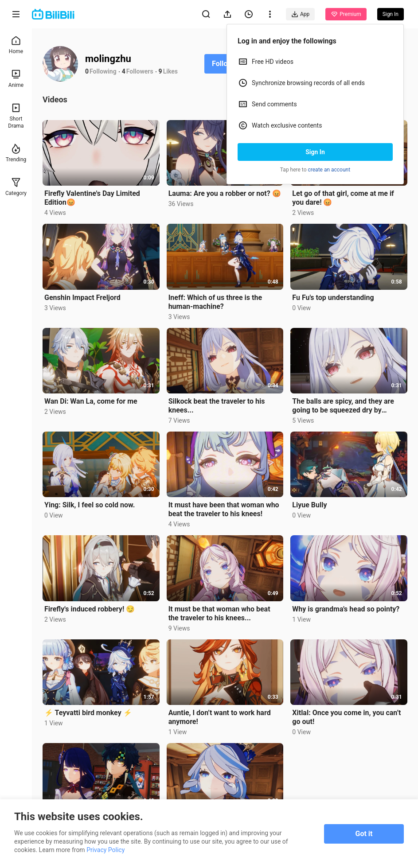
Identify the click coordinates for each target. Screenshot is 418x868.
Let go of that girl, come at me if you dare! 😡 (343, 198)
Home (16, 45)
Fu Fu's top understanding (333, 298)
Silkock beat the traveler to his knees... (217, 406)
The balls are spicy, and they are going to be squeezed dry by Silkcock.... (343, 406)
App (300, 14)
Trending (16, 153)
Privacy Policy (105, 850)
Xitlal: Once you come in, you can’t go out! (346, 717)
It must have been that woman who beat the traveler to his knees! (224, 509)
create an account (329, 170)
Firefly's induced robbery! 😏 (90, 609)
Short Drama (16, 116)
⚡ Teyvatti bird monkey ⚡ (88, 713)
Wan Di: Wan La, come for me (91, 401)
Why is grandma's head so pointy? (346, 609)
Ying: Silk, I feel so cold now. (90, 505)
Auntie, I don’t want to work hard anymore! (220, 717)
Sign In (315, 152)
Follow (222, 64)
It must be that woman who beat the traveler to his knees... (219, 613)
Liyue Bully (309, 505)
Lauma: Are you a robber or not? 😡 (225, 193)
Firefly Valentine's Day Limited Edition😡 (92, 198)
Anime (16, 79)
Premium (346, 14)
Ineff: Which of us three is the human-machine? (215, 302)
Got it (364, 834)
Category (16, 187)
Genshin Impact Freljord (82, 298)
